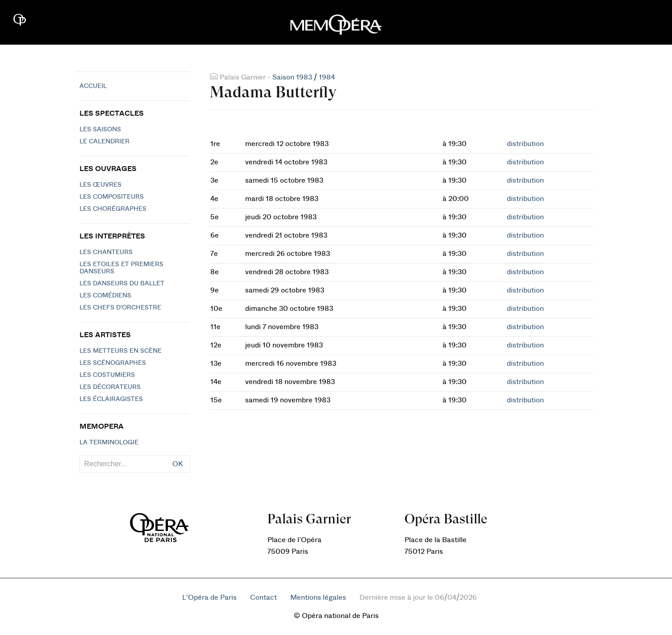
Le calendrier (104, 142)
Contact (263, 597)
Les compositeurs (112, 197)
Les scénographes (113, 363)
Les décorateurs (110, 387)
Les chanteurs (106, 252)
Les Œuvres (100, 185)
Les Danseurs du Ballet (122, 284)
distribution (525, 144)
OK (178, 464)
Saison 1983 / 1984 (304, 77)
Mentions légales (318, 597)
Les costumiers (107, 375)
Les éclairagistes (111, 399)
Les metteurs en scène (121, 351)
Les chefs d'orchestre (120, 308)
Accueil (93, 86)
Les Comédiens (105, 296)
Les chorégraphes (113, 209)
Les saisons (100, 130)
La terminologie (109, 443)
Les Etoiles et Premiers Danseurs (121, 268)
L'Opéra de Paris (209, 597)
